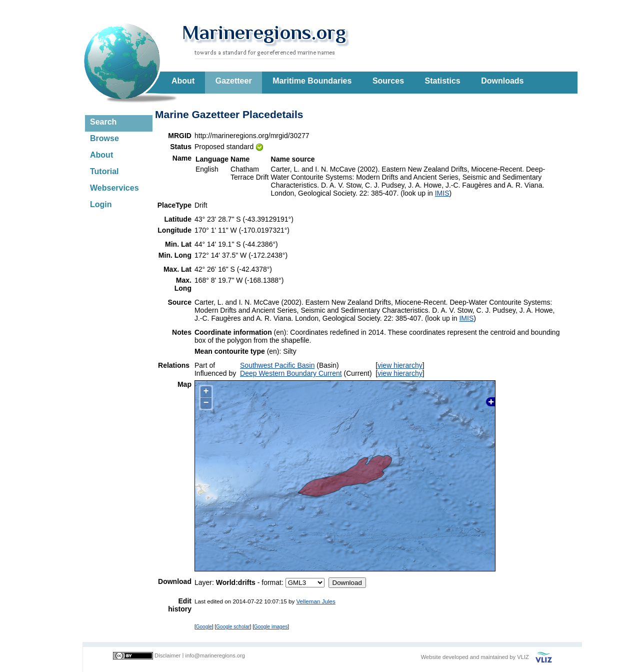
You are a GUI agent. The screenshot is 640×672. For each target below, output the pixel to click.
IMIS (442, 193)
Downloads (502, 81)
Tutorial (104, 171)
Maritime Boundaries (312, 81)
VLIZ (523, 657)
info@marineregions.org (215, 655)
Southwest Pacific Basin (277, 365)
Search (103, 122)
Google (204, 627)
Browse (104, 138)
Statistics (443, 81)
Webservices (114, 188)
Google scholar (233, 627)
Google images (271, 627)
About (183, 81)
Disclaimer (167, 655)
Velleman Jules (315, 601)
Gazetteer (234, 81)
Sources (388, 81)
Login (101, 204)
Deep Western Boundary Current (291, 373)
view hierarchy (400, 365)
